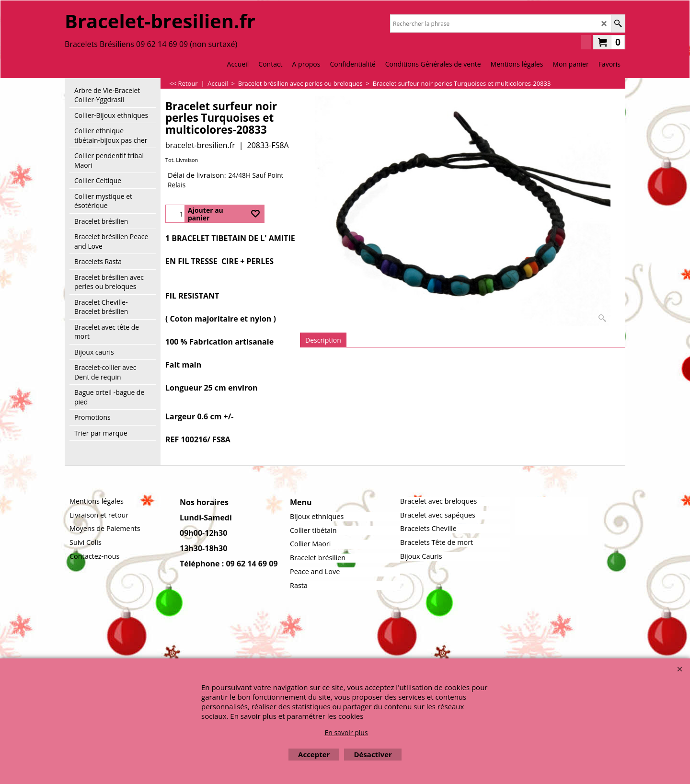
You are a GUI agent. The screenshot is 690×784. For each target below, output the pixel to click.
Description (323, 340)
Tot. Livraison (182, 160)
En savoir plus (346, 732)
